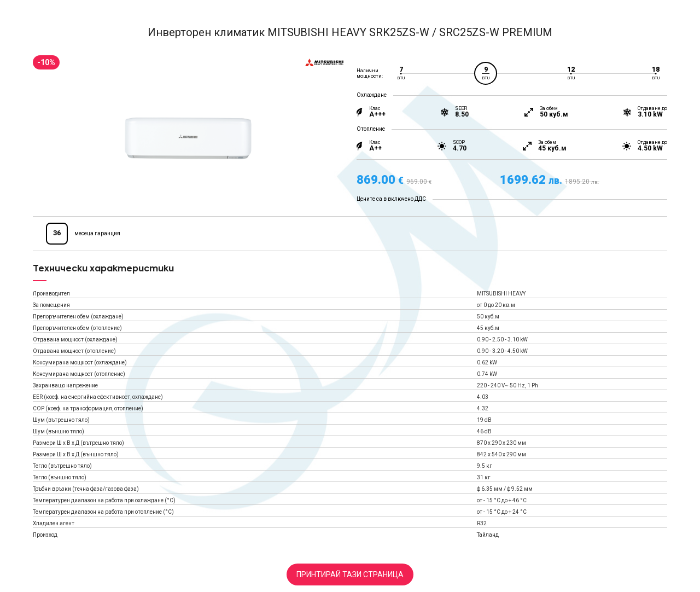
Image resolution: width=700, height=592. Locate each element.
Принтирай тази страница (350, 574)
